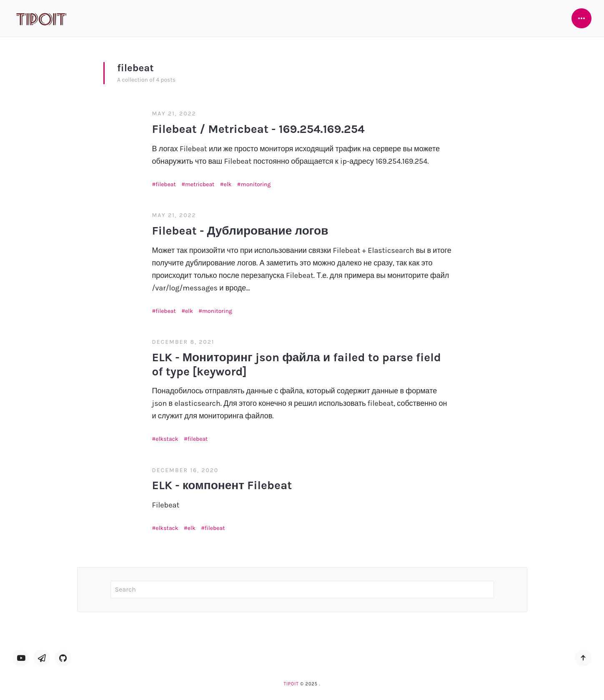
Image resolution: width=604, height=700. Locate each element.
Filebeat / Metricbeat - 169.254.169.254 (258, 129)
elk (227, 184)
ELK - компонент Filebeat (222, 485)
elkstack (167, 439)
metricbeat (200, 184)
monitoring (256, 184)
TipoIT (291, 684)
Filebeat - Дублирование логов (240, 231)
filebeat (166, 184)
